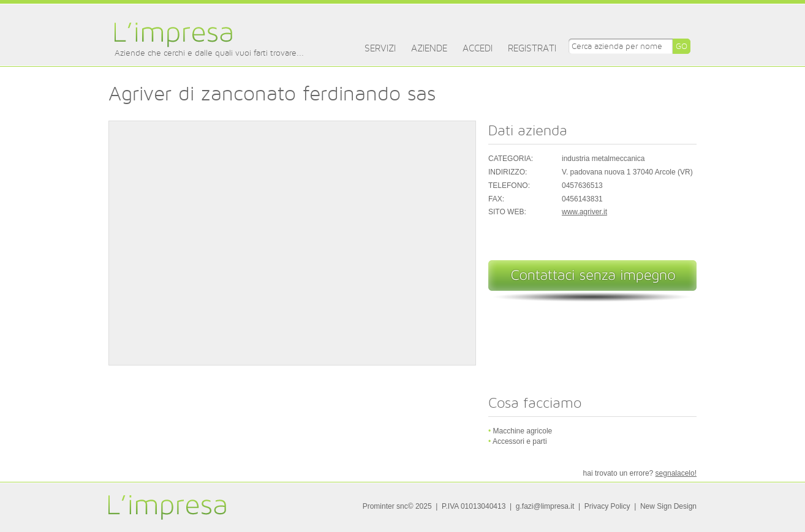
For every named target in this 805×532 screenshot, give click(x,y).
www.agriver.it (584, 212)
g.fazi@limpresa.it (545, 506)
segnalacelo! (676, 473)
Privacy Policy (607, 506)
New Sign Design (668, 506)
